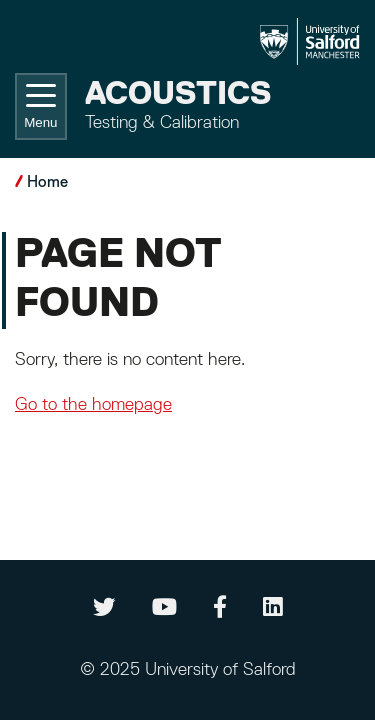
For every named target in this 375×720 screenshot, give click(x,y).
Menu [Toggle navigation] (40, 107)
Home (47, 182)
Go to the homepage (93, 405)
